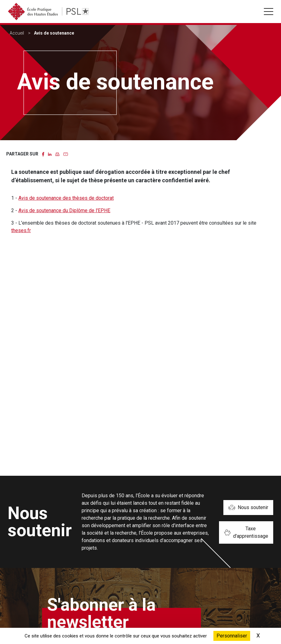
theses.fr (21, 230)
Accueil (17, 33)
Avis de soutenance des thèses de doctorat (66, 198)
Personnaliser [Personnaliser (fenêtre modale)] (232, 636)
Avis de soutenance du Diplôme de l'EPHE (64, 210)
